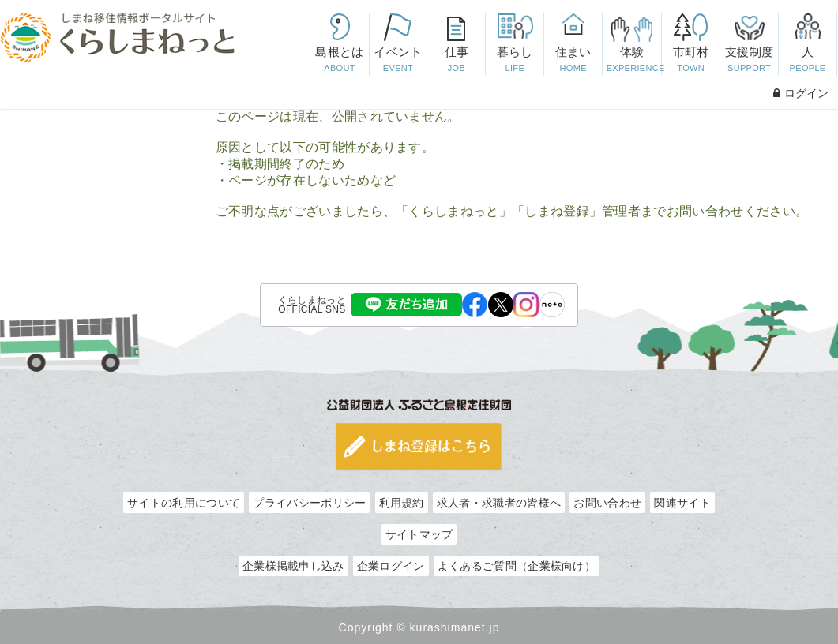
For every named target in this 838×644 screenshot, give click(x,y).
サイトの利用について (184, 503)
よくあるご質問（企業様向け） (517, 566)
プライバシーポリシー (309, 503)
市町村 (691, 60)
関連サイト (682, 503)
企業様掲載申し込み (293, 566)
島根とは (340, 60)
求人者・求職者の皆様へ (499, 503)
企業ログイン (391, 566)
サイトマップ (419, 534)
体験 (634, 60)
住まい (573, 60)
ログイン (801, 93)
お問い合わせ (607, 503)
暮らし (515, 60)
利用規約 (402, 503)
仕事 (457, 60)
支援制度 (750, 60)
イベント (398, 60)
